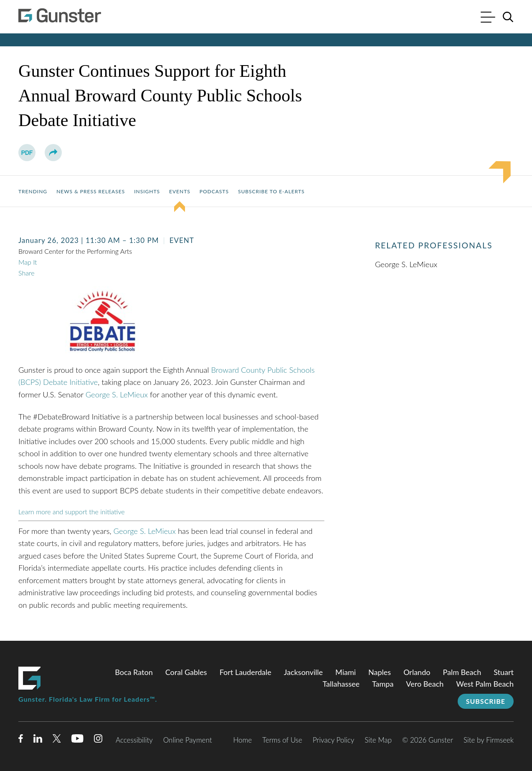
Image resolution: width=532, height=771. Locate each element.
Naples (380, 672)
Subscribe (486, 701)
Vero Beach (425, 684)
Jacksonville (303, 672)
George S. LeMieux (117, 394)
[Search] (508, 17)
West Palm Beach (485, 684)
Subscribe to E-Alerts (271, 191)
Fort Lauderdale (246, 672)
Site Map (378, 740)
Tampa (383, 684)
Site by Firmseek (489, 740)
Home (242, 740)
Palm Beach (462, 672)
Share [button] (26, 273)
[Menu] (488, 18)
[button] (53, 153)
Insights (147, 191)
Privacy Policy (334, 740)
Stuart (504, 672)
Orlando (417, 672)
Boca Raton (134, 672)
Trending (33, 191)
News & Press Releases (91, 191)
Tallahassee (341, 684)
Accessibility (134, 740)
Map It (28, 262)
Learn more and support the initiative (72, 512)
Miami (346, 672)
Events (180, 191)
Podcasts (214, 191)
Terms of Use (282, 740)
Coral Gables (186, 672)
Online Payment (188, 740)
